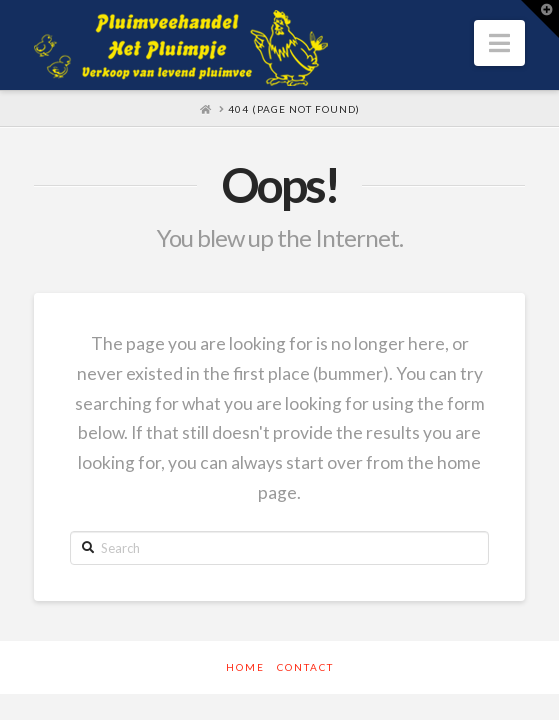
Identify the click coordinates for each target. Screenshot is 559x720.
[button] (499, 43)
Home (245, 667)
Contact (305, 667)
